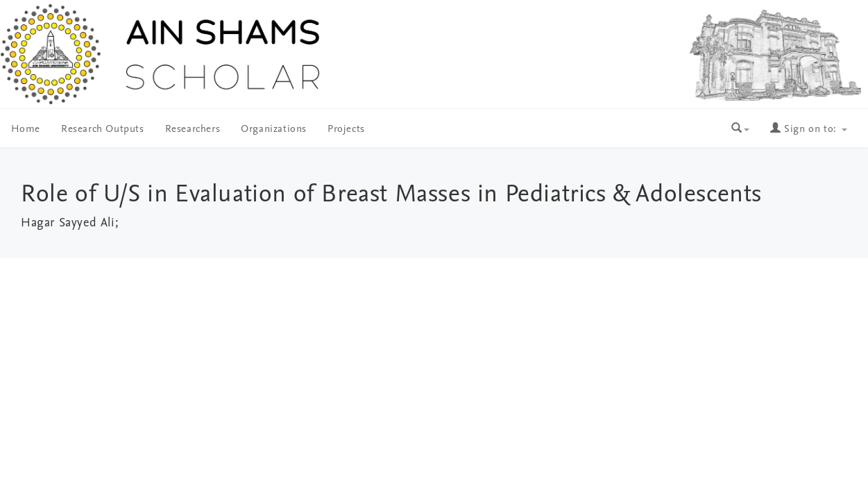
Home (26, 130)
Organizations (274, 130)
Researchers (193, 130)
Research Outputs (103, 130)
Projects (346, 130)
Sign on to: (808, 130)
